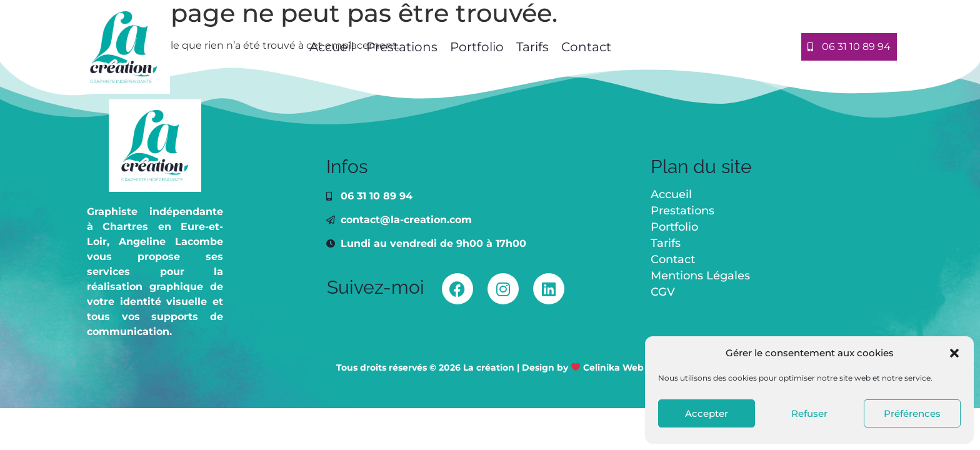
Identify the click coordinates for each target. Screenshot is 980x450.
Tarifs (532, 47)
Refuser (809, 413)
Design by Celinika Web (583, 367)
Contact (586, 47)
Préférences (912, 413)
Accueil (330, 47)
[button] (954, 353)
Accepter (707, 413)
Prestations (402, 47)
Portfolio (477, 47)
